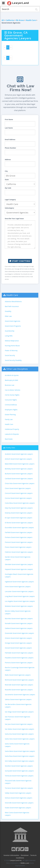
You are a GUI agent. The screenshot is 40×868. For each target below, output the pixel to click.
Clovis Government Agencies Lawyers (18, 488)
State (7, 180)
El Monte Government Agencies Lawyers (19, 523)
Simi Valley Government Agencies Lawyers (19, 761)
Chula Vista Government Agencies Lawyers (20, 483)
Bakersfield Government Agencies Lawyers (20, 464)
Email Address (10, 139)
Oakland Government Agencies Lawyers (19, 628)
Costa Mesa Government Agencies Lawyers (20, 503)
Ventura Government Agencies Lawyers (19, 798)
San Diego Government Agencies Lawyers (19, 712)
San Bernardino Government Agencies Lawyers (18, 706)
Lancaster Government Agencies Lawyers (19, 591)
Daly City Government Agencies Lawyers (19, 508)
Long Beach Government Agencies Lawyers (20, 596)
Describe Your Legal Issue (14, 219)
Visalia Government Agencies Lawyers (18, 808)
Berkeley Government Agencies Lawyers (19, 469)
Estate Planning (10, 415)
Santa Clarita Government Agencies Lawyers (17, 745)
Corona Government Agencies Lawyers (18, 498)
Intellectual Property (12, 429)
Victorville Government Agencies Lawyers (19, 803)
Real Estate (9, 439)
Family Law (9, 419)
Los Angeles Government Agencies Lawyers (20, 601)
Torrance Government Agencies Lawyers (19, 788)
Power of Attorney (11, 350)
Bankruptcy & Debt (11, 380)
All (3, 20)
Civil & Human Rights (12, 395)
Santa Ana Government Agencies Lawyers (19, 734)
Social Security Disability (13, 360)
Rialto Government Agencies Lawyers (18, 675)
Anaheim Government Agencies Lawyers (19, 454)
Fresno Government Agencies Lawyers (18, 547)
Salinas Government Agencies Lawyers (18, 699)
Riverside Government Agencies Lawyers (19, 685)
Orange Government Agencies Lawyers (18, 643)
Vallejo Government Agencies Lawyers (18, 793)
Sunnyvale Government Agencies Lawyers (19, 771)
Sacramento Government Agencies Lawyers (20, 695)
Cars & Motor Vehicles (13, 390)
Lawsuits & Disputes (12, 434)
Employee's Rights (11, 410)
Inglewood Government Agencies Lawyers (19, 582)
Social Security (10, 355)
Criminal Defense (11, 405)
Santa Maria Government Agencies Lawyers (20, 751)
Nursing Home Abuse (12, 346)
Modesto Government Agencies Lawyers (19, 606)
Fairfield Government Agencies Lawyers (19, 532)
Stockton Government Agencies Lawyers (19, 766)
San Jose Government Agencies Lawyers (19, 724)
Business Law (10, 385)
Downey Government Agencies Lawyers (19, 513)
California (10, 20)
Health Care (31, 20)
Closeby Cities (10, 448)
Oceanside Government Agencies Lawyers (19, 633)
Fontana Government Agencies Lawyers (19, 537)
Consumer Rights (11, 400)
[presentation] (21, 254)
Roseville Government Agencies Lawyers (19, 690)
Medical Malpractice (12, 341)
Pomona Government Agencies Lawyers (19, 663)
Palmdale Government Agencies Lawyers (19, 653)
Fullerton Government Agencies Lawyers (19, 552)
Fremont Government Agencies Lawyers (19, 542)
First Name (9, 119)
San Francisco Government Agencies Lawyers (17, 718)
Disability (8, 311)
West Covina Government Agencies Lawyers (17, 814)
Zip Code (8, 188)
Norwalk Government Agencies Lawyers (19, 623)
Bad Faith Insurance (12, 306)
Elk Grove (20, 20)
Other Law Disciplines (17, 369)
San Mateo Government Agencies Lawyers (19, 729)
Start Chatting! (20, 261)
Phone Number (10, 148)
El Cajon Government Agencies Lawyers (19, 518)
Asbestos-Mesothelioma (13, 301)
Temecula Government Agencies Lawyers (19, 776)
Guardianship (10, 331)
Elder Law (8, 316)
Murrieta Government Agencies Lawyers (19, 618)
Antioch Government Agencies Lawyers (18, 459)
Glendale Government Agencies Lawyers (19, 564)
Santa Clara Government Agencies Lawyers (20, 739)
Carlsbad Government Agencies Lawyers (19, 479)
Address (8, 160)
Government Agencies (13, 321)
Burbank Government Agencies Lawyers (19, 474)
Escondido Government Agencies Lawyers (19, 528)
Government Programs (13, 326)
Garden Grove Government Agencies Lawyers (18, 558)
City (6, 171)
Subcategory (9, 208)
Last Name (9, 128)
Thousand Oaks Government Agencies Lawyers (18, 782)
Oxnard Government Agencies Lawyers (18, 648)
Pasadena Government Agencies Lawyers (19, 658)
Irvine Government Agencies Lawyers (18, 587)
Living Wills (9, 336)
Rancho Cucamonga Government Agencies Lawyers (20, 669)
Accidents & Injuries (12, 375)
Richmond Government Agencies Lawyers (19, 680)
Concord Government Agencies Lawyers (19, 493)
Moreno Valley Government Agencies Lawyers (18, 612)
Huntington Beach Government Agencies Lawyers (19, 575)
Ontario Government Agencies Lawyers (18, 638)
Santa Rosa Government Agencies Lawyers (20, 756)
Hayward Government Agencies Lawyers (19, 569)
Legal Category (10, 200)
